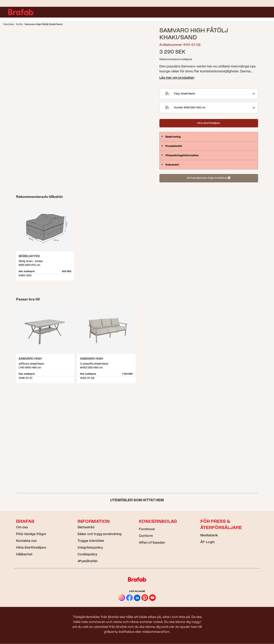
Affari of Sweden (152, 543)
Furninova (147, 529)
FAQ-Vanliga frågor (31, 534)
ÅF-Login (208, 542)
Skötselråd (86, 527)
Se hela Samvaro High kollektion (209, 178)
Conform (146, 536)
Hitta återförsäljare (209, 123)
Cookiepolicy (87, 554)
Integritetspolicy (90, 548)
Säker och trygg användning (100, 534)
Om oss (22, 527)
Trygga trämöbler (91, 541)
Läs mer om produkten (177, 78)
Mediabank (209, 535)
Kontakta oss (26, 541)
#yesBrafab (87, 561)
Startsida (9, 24)
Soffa (19, 24)
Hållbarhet (24, 554)
